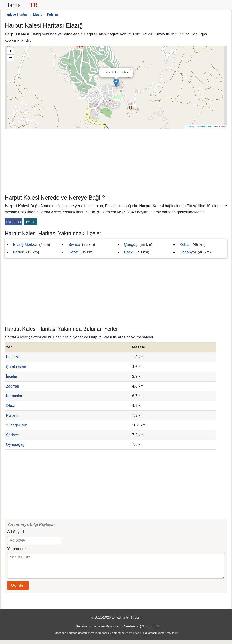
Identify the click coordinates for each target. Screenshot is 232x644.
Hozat (73, 252)
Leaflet (189, 127)
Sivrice (74, 245)
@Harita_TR (149, 630)
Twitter (31, 222)
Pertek (18, 252)
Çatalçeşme (16, 367)
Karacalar (14, 396)
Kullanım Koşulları (105, 630)
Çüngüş (131, 245)
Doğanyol (188, 252)
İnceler (12, 376)
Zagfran (13, 386)
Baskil (129, 252)
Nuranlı (12, 415)
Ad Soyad (15, 532)
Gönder (18, 590)
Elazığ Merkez (25, 245)
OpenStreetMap (205, 127)
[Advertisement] (116, 160)
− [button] (10, 58)
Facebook (13, 222)
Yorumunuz (17, 549)
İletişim (81, 630)
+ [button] (10, 51)
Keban (185, 245)
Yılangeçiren (17, 425)
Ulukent (12, 357)
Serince (12, 435)
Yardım (129, 630)
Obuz (10, 406)
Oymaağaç (15, 444)
